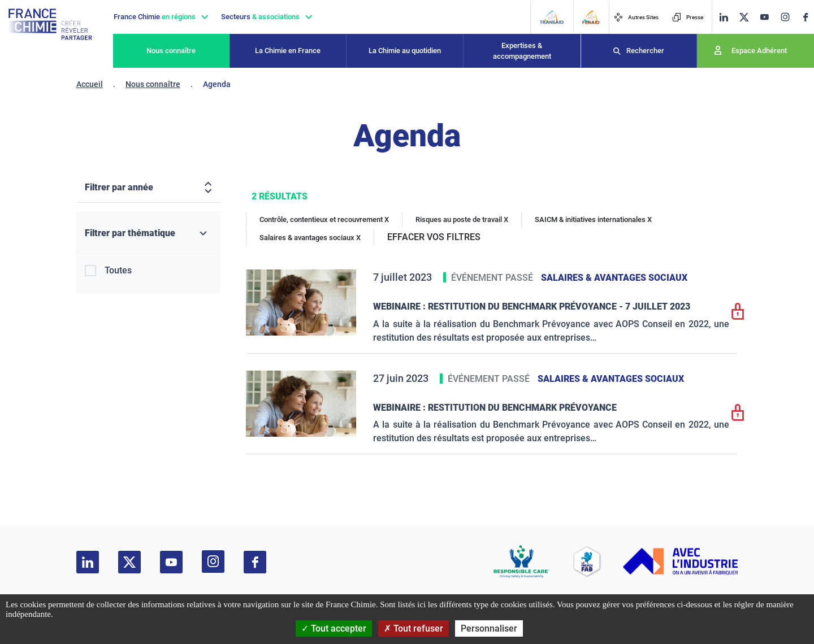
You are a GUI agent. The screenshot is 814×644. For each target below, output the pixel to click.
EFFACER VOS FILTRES (434, 237)
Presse (688, 17)
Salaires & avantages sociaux (614, 278)
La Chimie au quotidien (405, 51)
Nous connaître (171, 51)
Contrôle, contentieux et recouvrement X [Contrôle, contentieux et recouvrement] (324, 219)
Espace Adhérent (759, 51)
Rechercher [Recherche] (645, 51)
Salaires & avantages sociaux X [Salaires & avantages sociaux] (310, 238)
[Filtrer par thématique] (148, 234)
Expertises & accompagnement (522, 51)
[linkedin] (724, 17)
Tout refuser (414, 628)
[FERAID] (591, 17)
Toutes (118, 270)
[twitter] (744, 17)
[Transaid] (551, 17)
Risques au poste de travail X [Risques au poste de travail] (462, 219)
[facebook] (806, 17)
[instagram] (785, 17)
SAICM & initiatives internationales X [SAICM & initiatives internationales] (593, 219)
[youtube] (764, 17)
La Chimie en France (288, 51)
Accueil (90, 84)
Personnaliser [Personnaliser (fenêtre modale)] (489, 628)
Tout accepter (334, 628)
